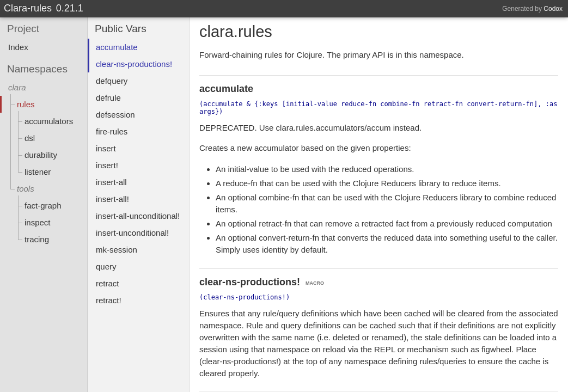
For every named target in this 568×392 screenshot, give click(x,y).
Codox (553, 9)
